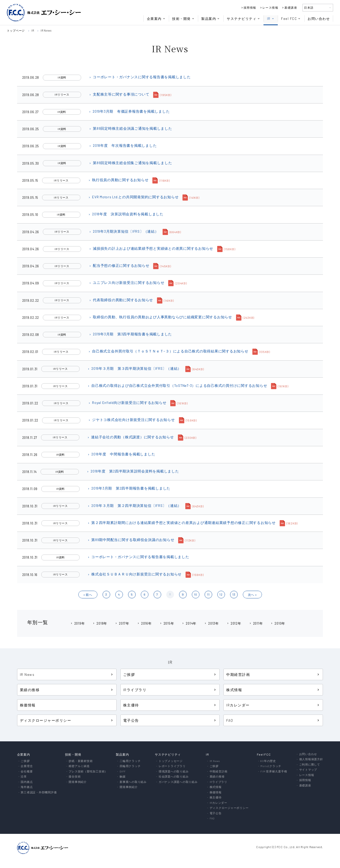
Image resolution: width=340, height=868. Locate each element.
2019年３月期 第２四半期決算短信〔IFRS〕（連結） (134, 505)
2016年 (144, 623)
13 (234, 594)
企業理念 (27, 766)
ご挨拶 (170, 674)
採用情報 (248, 8)
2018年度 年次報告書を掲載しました (123, 145)
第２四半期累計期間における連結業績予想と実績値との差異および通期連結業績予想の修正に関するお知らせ (181, 523)
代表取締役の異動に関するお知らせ (121, 300)
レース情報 (269, 8)
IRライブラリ (170, 690)
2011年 (256, 623)
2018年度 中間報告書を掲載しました (121, 454)
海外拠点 (27, 787)
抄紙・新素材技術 (81, 761)
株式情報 (273, 690)
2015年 (167, 623)
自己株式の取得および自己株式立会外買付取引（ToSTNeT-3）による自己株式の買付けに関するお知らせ (177, 385)
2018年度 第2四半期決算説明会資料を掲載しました (133, 471)
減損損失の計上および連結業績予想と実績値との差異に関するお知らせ (151, 248)
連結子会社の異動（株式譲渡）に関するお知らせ (130, 437)
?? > (252, 595)
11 (208, 594)
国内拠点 (27, 782)
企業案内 (156, 19)
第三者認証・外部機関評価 (39, 792)
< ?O (88, 595)
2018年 (100, 623)
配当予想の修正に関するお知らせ (119, 265)
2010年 (278, 623)
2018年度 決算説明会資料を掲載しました (126, 214)
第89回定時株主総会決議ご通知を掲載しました (130, 128)
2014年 (189, 623)
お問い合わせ (319, 19)
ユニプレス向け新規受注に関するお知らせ (127, 282)
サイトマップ (308, 770)
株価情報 (28, 705)
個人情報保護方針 (311, 759)
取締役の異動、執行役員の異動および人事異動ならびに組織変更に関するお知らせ (160, 317)
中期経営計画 (273, 674)
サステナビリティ (243, 19)
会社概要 (27, 772)
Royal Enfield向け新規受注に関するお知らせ (127, 403)
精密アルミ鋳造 (79, 766)
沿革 (24, 777)
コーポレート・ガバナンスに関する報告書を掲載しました (140, 77)
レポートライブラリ (172, 766)
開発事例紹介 (78, 782)
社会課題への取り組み (174, 777)
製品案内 (211, 19)
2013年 (211, 623)
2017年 (122, 623)
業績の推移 (67, 690)
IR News (46, 30)
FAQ (273, 720)
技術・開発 (183, 19)
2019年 (78, 623)
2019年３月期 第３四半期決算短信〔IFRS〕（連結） (134, 368)
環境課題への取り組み (174, 772)
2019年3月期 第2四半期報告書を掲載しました (129, 488)
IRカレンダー (273, 705)
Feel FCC (291, 19)
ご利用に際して (310, 765)
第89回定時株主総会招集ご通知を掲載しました (130, 163)
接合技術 (75, 777)
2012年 (234, 623)
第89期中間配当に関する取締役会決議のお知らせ (131, 540)
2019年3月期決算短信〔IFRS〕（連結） (124, 231)
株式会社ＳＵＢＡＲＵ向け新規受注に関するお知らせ (134, 574)
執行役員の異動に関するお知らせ (118, 180)
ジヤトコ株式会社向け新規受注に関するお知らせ (131, 420)
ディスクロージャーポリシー (67, 720)
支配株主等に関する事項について (119, 94)
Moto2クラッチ (271, 766)
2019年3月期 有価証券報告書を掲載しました (129, 111)
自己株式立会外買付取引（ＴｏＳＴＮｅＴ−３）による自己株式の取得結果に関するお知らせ (168, 351)
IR (271, 19)
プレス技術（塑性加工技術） (88, 772)
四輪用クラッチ (130, 766)
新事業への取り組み (133, 782)
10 (196, 594)
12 (221, 594)
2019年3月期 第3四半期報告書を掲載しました (130, 334)
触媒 (123, 777)
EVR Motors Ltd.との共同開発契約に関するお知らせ (133, 197)
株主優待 (170, 705)
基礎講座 (289, 8)
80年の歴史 (268, 761)
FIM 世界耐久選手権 (274, 772)
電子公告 (170, 720)
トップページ (16, 30)
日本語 (318, 8)
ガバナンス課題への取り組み (178, 782)
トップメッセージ (171, 761)
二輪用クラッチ (130, 761)
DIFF (123, 772)
